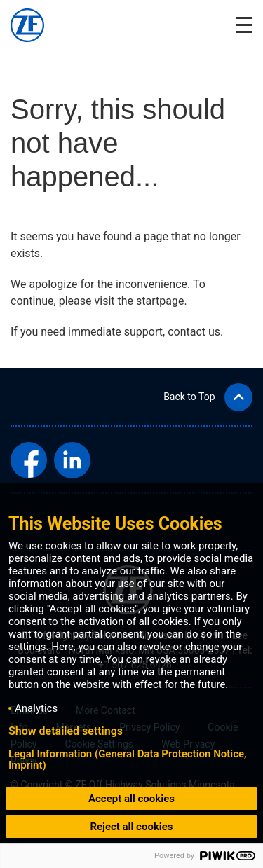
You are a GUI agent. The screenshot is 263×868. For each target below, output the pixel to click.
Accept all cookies (131, 799)
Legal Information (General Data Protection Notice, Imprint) (128, 759)
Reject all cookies (131, 827)
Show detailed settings (66, 731)
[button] (208, 397)
